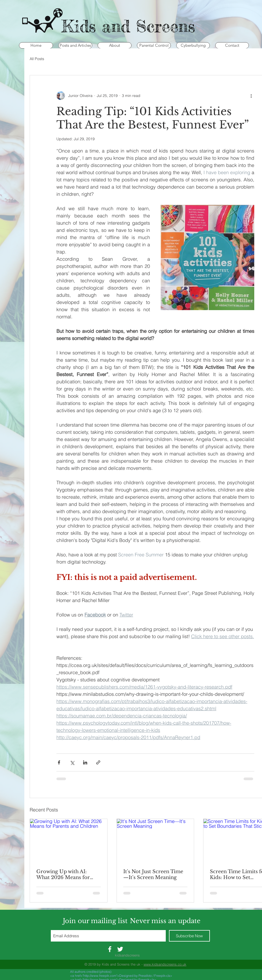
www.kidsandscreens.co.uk (165, 964)
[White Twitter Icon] (120, 949)
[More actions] (251, 96)
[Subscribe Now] (189, 936)
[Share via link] (98, 762)
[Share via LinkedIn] (85, 762)
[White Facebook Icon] (110, 949)
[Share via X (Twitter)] (72, 762)
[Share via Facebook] (59, 762)
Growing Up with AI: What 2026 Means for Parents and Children (63, 874)
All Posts (37, 59)
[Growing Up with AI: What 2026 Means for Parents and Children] (69, 841)
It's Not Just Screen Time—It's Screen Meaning (153, 874)
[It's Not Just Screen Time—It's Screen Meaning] (155, 841)
